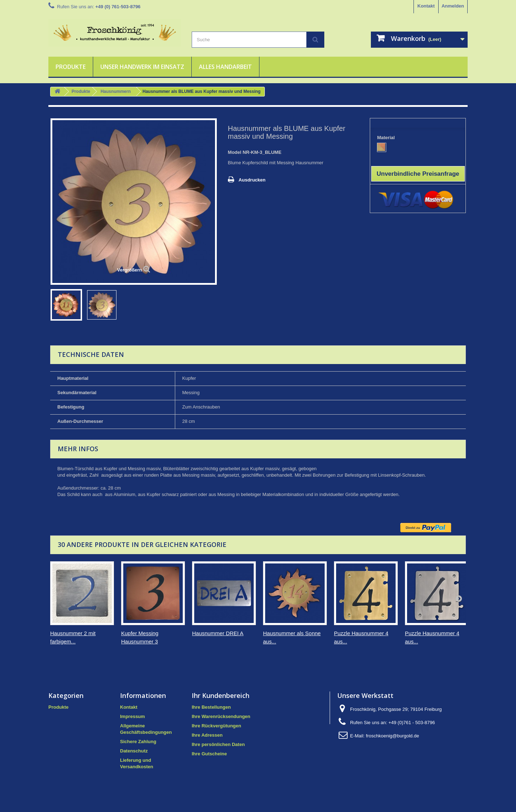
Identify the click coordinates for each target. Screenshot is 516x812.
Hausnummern (116, 91)
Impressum (132, 716)
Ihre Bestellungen (211, 707)
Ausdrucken (252, 180)
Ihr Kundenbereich (221, 695)
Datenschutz (134, 751)
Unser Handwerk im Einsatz (142, 67)
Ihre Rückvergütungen (216, 726)
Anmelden (453, 6)
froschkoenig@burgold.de (392, 736)
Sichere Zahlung (138, 742)
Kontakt (426, 6)
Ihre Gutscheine (209, 754)
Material (386, 138)
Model (235, 152)
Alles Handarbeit (225, 67)
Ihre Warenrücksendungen (221, 716)
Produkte (71, 67)
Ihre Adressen (207, 735)
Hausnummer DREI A (218, 633)
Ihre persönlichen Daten (218, 744)
